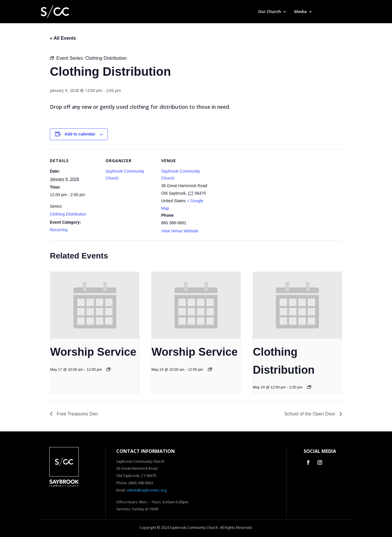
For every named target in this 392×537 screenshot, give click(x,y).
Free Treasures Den (77, 414)
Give (324, 12)
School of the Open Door (310, 414)
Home (245, 12)
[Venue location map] (247, 189)
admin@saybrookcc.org (147, 490)
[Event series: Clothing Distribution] (309, 387)
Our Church (269, 12)
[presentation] (95, 305)
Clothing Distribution (68, 214)
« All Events (63, 38)
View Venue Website (180, 231)
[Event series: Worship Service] (108, 369)
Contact (344, 12)
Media (301, 12)
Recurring (59, 230)
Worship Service (93, 352)
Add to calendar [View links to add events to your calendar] (80, 134)
